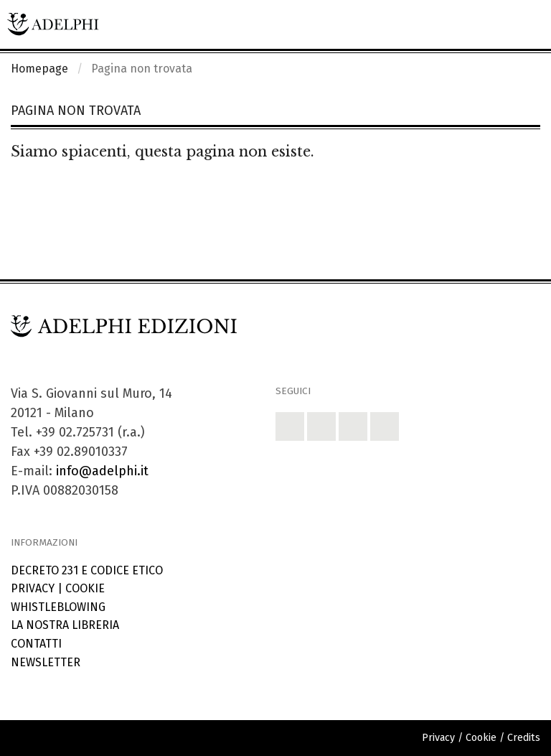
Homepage (39, 69)
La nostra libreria (65, 625)
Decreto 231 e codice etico (87, 570)
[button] (290, 426)
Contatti (36, 644)
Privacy (33, 588)
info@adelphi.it (102, 471)
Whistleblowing (58, 607)
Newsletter (46, 662)
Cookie (85, 588)
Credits (524, 738)
